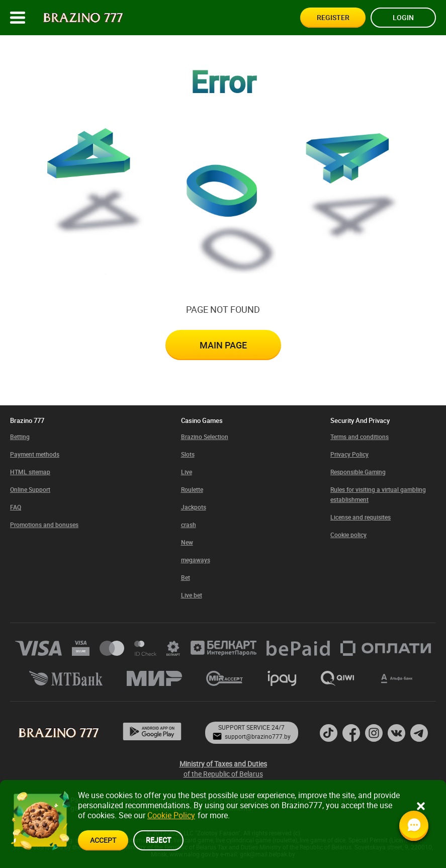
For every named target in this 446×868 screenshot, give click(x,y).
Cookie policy (348, 535)
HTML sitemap (30, 472)
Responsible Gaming (358, 472)
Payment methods (35, 454)
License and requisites (361, 517)
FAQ (16, 507)
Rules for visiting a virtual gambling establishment (378, 494)
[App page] (152, 732)
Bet (186, 577)
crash (189, 525)
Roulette (192, 489)
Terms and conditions (360, 437)
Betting (20, 437)
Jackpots (194, 507)
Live (187, 472)
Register (333, 17)
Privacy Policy (349, 454)
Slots (188, 454)
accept (103, 840)
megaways (196, 560)
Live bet (192, 595)
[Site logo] (83, 18)
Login (403, 17)
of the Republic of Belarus (223, 769)
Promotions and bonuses (44, 525)
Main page (223, 345)
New (187, 542)
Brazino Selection (205, 437)
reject (158, 840)
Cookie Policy (171, 815)
